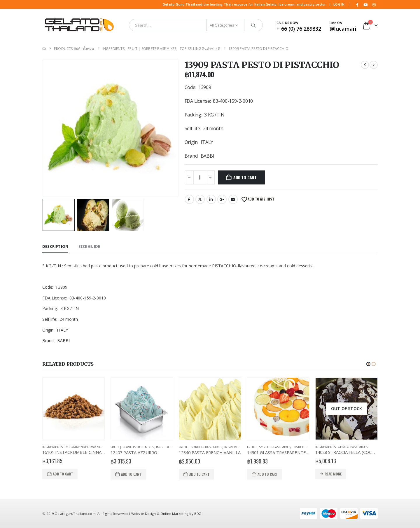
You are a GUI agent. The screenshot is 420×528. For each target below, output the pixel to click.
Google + (222, 199)
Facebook (189, 199)
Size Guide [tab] (89, 246)
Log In (339, 4)
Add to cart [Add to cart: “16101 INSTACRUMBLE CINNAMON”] (63, 474)
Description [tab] (55, 246)
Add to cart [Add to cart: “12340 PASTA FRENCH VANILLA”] (199, 474)
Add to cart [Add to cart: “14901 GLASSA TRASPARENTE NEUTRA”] (268, 474)
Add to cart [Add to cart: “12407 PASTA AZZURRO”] (131, 474)
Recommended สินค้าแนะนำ (86, 447)
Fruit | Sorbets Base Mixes (132, 447)
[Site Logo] (79, 25)
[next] (374, 65)
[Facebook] (357, 5)
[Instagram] (374, 5)
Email (233, 199)
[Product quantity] (200, 177)
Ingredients (52, 447)
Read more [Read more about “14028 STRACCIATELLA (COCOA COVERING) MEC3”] (333, 474)
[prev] (365, 65)
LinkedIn (211, 199)
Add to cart (245, 177)
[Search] (253, 25)
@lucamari (343, 29)
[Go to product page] (73, 409)
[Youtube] (366, 5)
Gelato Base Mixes (353, 447)
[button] (368, 364)
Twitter (200, 199)
